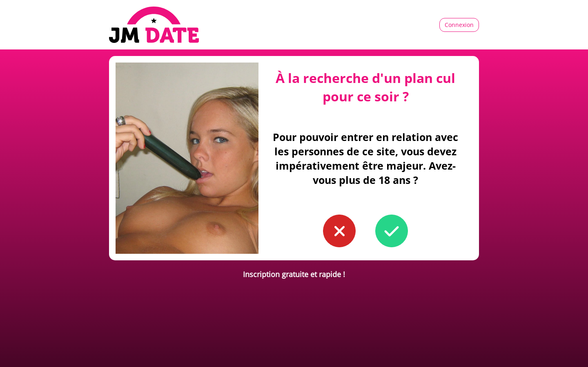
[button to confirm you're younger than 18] (339, 231)
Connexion (459, 25)
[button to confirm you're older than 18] (392, 231)
